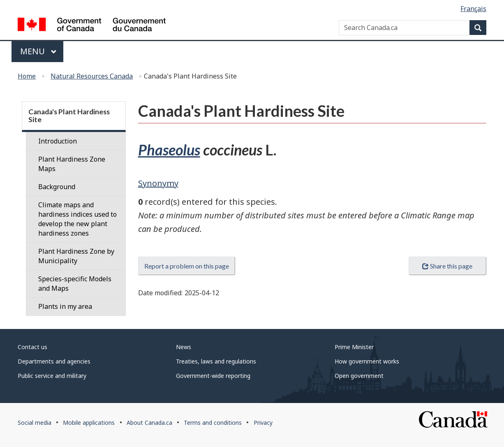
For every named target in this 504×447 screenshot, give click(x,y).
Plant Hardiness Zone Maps (72, 164)
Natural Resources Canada (92, 76)
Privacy (263, 423)
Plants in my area (65, 306)
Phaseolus (169, 150)
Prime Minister (354, 347)
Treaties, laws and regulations (216, 361)
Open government (359, 376)
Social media (35, 423)
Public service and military (52, 376)
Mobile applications (89, 423)
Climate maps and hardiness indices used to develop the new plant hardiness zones (77, 219)
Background (57, 187)
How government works (367, 361)
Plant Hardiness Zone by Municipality (76, 256)
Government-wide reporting (213, 376)
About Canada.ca (149, 423)
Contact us (32, 347)
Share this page (447, 266)
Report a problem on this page (187, 266)
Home (27, 76)
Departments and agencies (54, 361)
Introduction (58, 141)
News (184, 347)
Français (473, 9)
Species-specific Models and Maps (75, 284)
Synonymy (158, 183)
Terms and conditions (213, 423)
